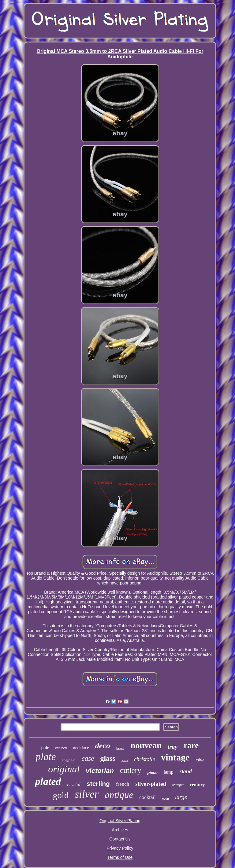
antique (119, 795)
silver (87, 794)
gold (61, 795)
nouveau (146, 745)
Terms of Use (120, 857)
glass (108, 758)
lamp (169, 772)
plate (46, 757)
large (181, 797)
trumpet (178, 785)
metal (165, 799)
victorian (100, 771)
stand (186, 771)
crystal (74, 784)
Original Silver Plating (120, 821)
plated (48, 781)
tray (173, 747)
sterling (98, 784)
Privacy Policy (120, 848)
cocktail (147, 797)
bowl (125, 761)
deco (103, 746)
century (197, 785)
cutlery (131, 770)
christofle (144, 759)
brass (120, 749)
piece (152, 773)
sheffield (69, 760)
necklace (81, 748)
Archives (120, 830)
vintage (175, 757)
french (123, 784)
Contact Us (120, 839)
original (64, 769)
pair (45, 748)
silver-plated (151, 784)
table (200, 760)
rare (191, 745)
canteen (61, 748)
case (88, 758)
